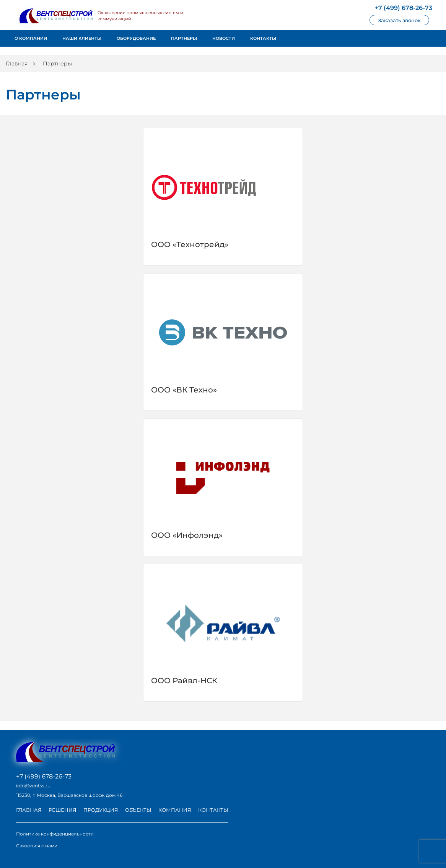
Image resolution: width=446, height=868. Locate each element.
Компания (175, 810)
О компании (31, 38)
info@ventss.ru (33, 786)
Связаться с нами (37, 846)
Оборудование (136, 38)
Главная (29, 810)
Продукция (101, 810)
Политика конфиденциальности (55, 834)
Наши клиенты (82, 38)
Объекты (138, 810)
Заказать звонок (399, 20)
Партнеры (184, 38)
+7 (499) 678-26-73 (44, 777)
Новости (224, 38)
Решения (63, 810)
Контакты (263, 38)
